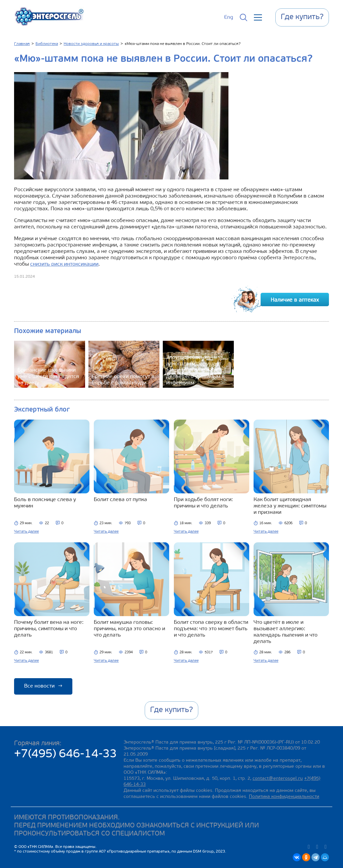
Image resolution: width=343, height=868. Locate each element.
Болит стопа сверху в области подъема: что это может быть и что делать (211, 629)
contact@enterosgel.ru (278, 779)
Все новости (43, 686)
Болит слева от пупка (120, 500)
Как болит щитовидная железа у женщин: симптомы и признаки (290, 506)
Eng (229, 17)
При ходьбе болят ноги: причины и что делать (203, 503)
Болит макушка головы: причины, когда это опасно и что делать (129, 629)
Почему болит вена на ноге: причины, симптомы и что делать (49, 629)
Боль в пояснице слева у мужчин (45, 503)
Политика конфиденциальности (284, 797)
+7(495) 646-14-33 (65, 754)
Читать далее (26, 532)
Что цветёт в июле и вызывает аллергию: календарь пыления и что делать (286, 632)
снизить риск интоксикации (64, 264)
